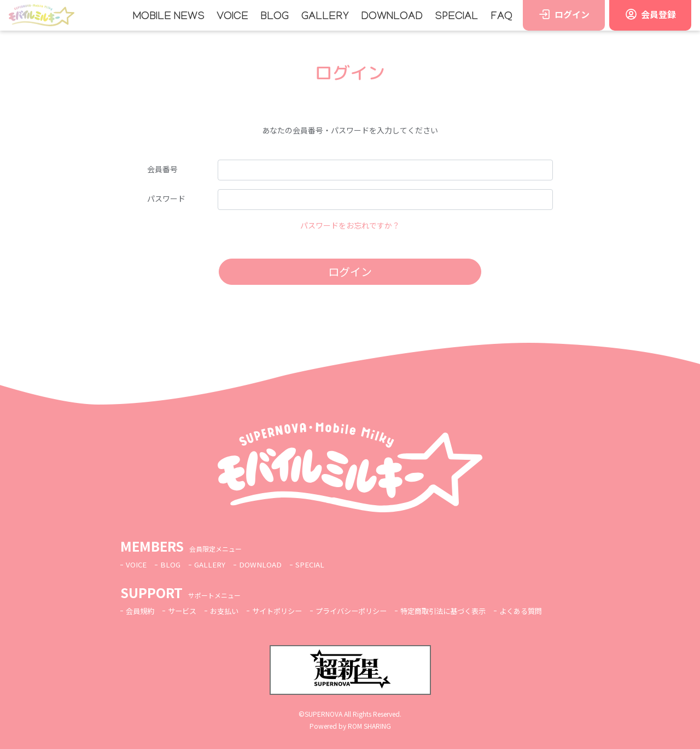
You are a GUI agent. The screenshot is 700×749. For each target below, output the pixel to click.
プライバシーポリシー (364, 611)
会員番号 (162, 169)
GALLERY (325, 17)
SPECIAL (456, 17)
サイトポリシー (285, 611)
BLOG (275, 17)
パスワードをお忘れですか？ (350, 225)
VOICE (232, 17)
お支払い (230, 611)
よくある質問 (545, 611)
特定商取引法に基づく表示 (462, 611)
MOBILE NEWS (169, 17)
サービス (185, 611)
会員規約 (141, 611)
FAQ (501, 17)
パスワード (166, 198)
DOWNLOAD (392, 17)
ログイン (350, 271)
